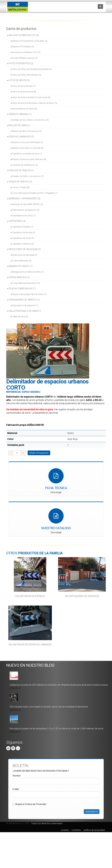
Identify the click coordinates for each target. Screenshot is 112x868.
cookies (65, 830)
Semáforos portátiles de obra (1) (27, 154)
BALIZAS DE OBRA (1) (19, 125)
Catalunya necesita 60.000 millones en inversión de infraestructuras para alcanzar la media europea (59, 685)
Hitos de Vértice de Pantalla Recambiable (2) (32, 69)
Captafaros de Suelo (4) (23, 238)
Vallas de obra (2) (20, 317)
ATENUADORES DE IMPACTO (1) (24, 300)
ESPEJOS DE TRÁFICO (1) (21, 170)
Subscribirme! (92, 811)
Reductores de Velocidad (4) (25, 255)
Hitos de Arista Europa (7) (24, 86)
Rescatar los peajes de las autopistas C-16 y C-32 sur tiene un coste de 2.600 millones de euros (57, 729)
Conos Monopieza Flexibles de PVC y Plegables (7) (35, 193)
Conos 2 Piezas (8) (21, 187)
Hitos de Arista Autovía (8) (24, 92)
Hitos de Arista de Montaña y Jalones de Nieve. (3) (35, 103)
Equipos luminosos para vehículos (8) (29, 159)
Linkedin (13, 748)
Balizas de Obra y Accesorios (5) (27, 131)
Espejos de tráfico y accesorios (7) (28, 176)
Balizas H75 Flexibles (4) (23, 47)
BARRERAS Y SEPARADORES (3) (25, 199)
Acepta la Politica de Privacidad (29, 804)
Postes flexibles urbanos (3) (25, 58)
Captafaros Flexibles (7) (23, 227)
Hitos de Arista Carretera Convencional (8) (31, 97)
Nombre (17, 776)
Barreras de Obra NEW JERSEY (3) (28, 204)
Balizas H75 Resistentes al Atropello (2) (30, 41)
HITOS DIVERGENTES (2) (21, 63)
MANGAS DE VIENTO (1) (21, 266)
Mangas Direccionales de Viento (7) (28, 272)
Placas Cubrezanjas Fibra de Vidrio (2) (29, 294)
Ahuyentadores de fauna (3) (25, 109)
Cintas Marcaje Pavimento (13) (26, 283)
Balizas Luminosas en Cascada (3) (28, 148)
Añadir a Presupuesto (39, 453)
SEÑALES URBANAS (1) (20, 114)
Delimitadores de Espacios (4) (26, 210)
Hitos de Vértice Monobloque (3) (27, 75)
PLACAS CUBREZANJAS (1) (22, 289)
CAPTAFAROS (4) (17, 221)
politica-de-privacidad (94, 830)
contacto (76, 830)
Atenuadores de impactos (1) (25, 305)
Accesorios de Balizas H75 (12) (26, 52)
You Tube (8, 748)
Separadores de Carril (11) (24, 216)
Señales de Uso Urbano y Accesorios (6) (30, 120)
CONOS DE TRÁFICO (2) (20, 182)
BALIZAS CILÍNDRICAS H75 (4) (24, 35)
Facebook (18, 748)
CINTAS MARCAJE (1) (19, 277)
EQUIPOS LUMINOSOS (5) (21, 137)
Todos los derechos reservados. (47, 823)
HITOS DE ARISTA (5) (19, 80)
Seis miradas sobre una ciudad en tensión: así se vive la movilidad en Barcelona (49, 707)
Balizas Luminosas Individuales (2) (28, 142)
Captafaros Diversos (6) (23, 244)
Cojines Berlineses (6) (22, 261)
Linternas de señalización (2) (25, 165)
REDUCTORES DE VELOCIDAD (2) (25, 249)
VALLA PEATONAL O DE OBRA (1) (25, 311)
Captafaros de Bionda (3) (24, 232)
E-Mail (16, 789)
